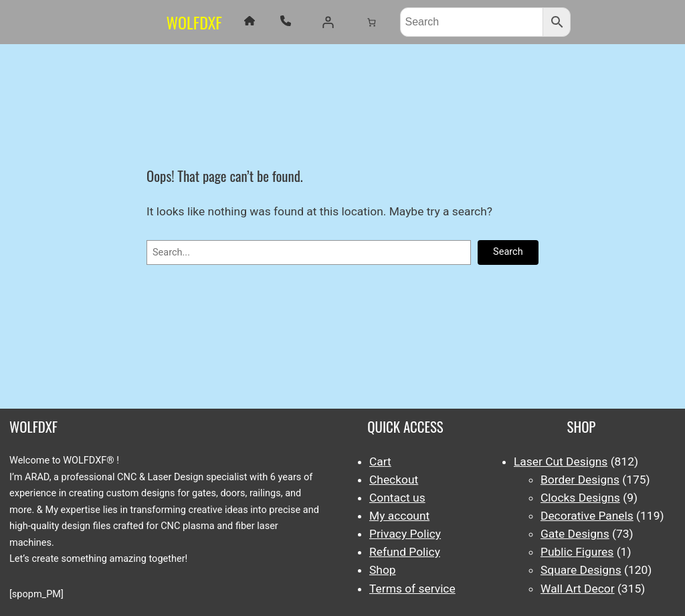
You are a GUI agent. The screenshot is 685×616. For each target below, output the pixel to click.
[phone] (286, 21)
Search (508, 252)
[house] (250, 21)
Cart (380, 461)
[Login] (327, 22)
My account (399, 516)
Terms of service (412, 589)
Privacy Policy (405, 534)
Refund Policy (405, 552)
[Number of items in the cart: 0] (371, 22)
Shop (383, 570)
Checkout (394, 480)
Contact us (397, 498)
